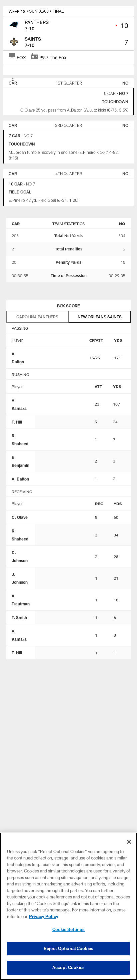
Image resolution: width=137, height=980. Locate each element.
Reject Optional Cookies (68, 948)
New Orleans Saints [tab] (100, 317)
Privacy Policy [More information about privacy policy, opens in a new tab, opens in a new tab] (44, 916)
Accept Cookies (68, 967)
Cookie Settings (69, 929)
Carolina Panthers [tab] (37, 317)
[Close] (129, 842)
